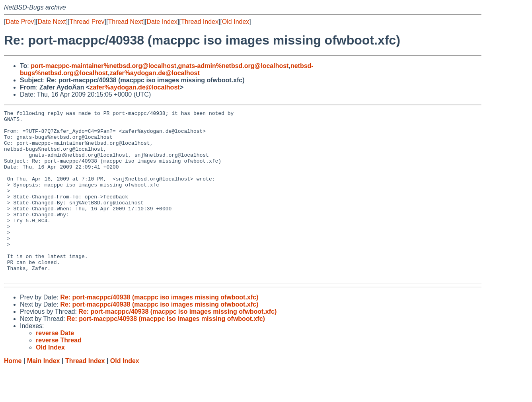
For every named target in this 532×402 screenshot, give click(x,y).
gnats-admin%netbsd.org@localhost (234, 66)
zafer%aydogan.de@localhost (154, 73)
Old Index (236, 22)
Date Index (162, 22)
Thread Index (200, 22)
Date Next (52, 22)
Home (13, 394)
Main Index (44, 394)
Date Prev (20, 22)
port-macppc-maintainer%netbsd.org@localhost (103, 66)
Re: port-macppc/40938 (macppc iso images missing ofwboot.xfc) (159, 331)
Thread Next (125, 22)
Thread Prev (87, 22)
